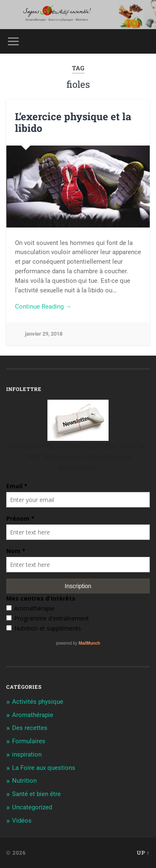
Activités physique (38, 702)
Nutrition (24, 781)
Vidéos (22, 821)
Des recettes (30, 728)
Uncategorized (32, 807)
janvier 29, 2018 (44, 334)
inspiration (27, 754)
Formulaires (29, 741)
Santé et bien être (36, 794)
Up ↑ (143, 853)
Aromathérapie (33, 715)
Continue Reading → (43, 307)
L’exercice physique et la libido (73, 122)
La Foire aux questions (44, 768)
